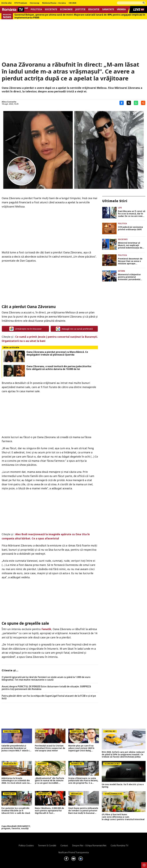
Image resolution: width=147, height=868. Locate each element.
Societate (51, 9)
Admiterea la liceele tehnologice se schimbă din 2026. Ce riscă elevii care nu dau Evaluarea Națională (16, 781)
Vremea (121, 9)
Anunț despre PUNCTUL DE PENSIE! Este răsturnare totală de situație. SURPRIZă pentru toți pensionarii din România (46, 688)
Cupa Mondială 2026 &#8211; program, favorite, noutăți (16, 827)
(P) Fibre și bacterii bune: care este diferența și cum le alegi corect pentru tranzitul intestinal (124, 817)
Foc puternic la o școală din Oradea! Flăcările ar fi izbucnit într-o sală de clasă (16, 811)
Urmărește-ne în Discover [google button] (25, 329)
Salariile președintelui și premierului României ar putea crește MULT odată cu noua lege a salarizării (16, 748)
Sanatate (108, 9)
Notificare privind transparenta (74, 852)
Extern (121, 271)
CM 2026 (72, 3)
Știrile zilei (7, 3)
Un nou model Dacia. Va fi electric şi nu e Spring (123, 786)
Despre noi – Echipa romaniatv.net (89, 845)
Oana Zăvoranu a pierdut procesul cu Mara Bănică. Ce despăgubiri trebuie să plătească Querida (57, 353)
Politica (36, 9)
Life (120, 208)
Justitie (80, 9)
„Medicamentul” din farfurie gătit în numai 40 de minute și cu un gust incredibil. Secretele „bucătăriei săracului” (50, 781)
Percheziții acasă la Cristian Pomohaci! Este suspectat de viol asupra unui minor (50, 748)
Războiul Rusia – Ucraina (54, 3)
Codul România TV (120, 845)
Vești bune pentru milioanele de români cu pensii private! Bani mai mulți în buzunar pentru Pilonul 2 (83, 811)
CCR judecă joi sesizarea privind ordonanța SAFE (130, 228)
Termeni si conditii (47, 845)
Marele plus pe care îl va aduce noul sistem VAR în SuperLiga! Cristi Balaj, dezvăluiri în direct (81, 748)
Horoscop (35, 3)
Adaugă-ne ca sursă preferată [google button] (74, 329)
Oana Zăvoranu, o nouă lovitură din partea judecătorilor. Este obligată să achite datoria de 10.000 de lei (59, 368)
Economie (66, 9)
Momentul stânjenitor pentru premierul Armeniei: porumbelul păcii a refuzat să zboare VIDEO (131, 277)
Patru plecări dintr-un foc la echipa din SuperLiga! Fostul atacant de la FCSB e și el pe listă (49, 697)
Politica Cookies (26, 845)
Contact (64, 845)
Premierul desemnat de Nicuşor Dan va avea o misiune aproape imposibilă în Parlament (130, 261)
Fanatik (46, 629)
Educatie (94, 9)
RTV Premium (21, 3)
